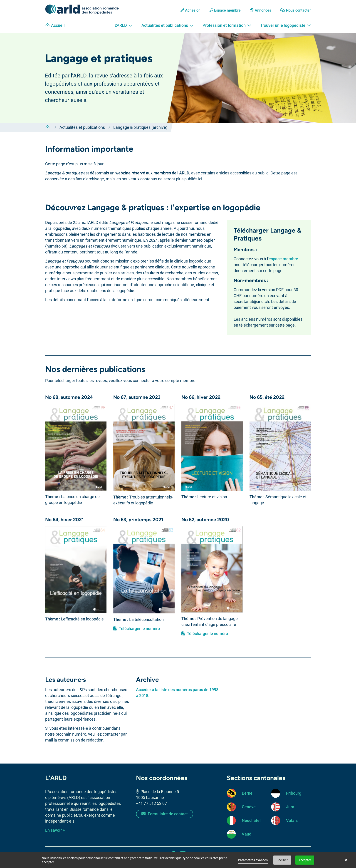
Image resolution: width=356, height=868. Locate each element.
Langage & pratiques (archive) (140, 127)
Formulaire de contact (165, 814)
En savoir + (55, 830)
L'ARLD (124, 25)
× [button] (346, 860)
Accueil (55, 25)
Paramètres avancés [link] (253, 860)
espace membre (283, 259)
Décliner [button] (282, 860)
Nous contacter (295, 10)
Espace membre (225, 10)
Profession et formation (227, 25)
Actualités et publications (167, 25)
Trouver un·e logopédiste (286, 25)
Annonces (260, 10)
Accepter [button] (305, 860)
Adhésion (190, 10)
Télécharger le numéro (137, 629)
